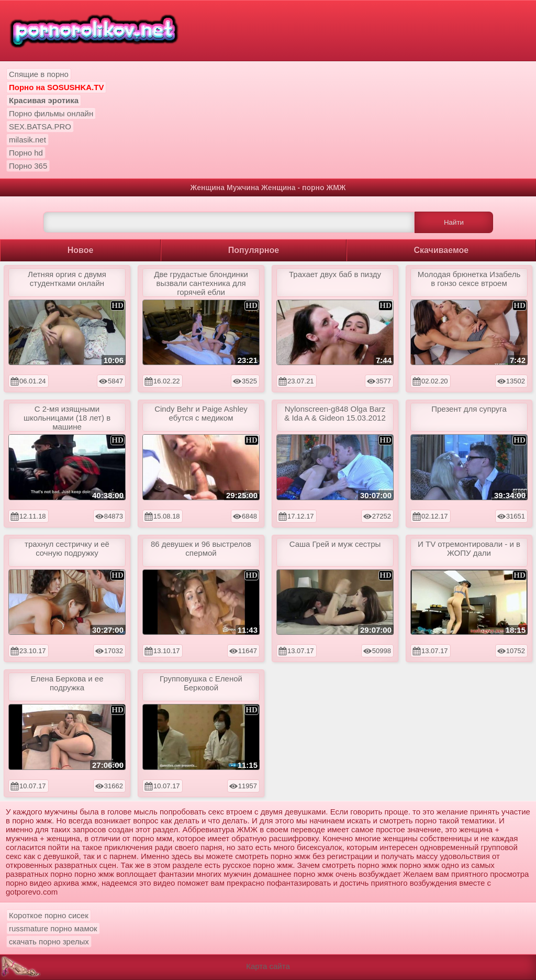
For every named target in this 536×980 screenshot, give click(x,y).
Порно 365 (28, 166)
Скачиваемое (442, 250)
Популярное (254, 250)
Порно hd (26, 153)
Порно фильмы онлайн (51, 113)
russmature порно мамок (53, 928)
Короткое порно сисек (49, 915)
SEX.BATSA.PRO (40, 126)
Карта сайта (268, 966)
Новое (81, 250)
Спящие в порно (39, 74)
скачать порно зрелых (49, 942)
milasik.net (27, 140)
